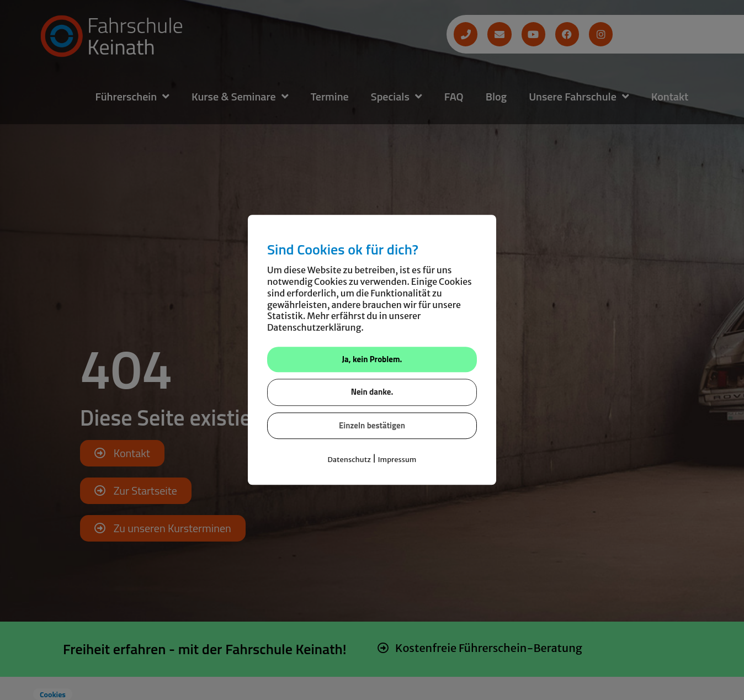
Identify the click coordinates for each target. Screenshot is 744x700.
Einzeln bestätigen (372, 425)
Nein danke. (372, 392)
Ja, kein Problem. (372, 359)
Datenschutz (349, 460)
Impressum (397, 460)
